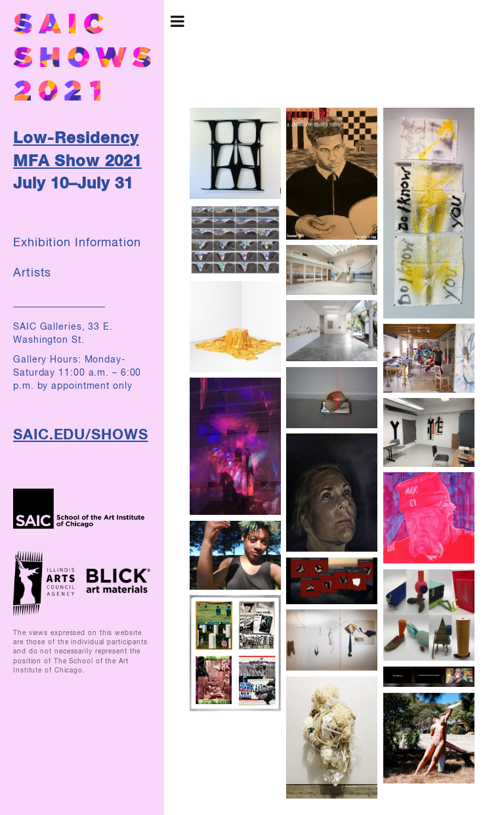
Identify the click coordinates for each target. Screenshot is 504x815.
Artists (32, 273)
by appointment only (85, 386)
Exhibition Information (77, 243)
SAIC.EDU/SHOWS (81, 435)
